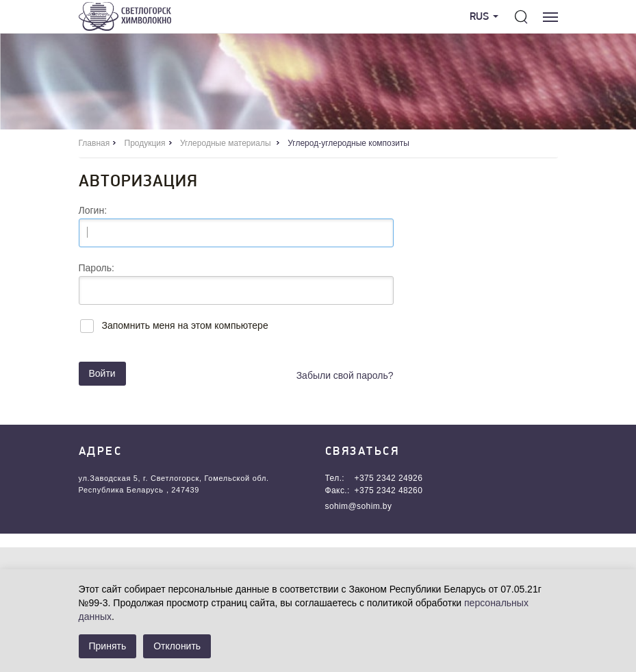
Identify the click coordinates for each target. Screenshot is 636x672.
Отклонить (177, 646)
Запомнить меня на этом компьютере (185, 325)
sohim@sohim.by (359, 506)
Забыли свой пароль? (345, 375)
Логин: (93, 210)
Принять (108, 646)
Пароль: (97, 268)
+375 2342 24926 (389, 478)
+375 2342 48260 (389, 490)
